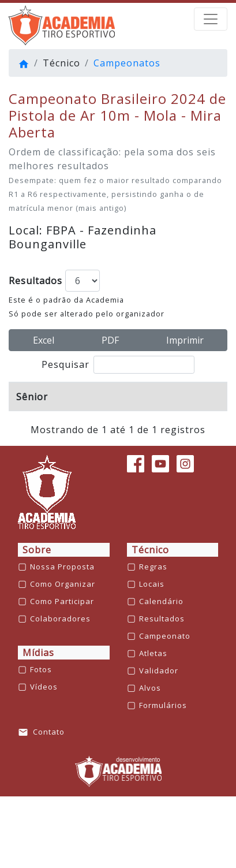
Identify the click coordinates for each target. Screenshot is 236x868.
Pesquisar (118, 365)
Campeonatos (127, 63)
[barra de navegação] (211, 19)
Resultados (35, 281)
